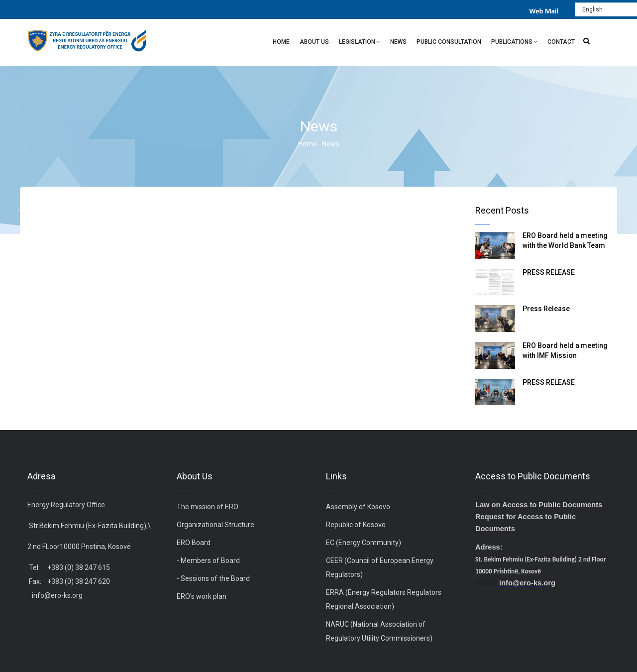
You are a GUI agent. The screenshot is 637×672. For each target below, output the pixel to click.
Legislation (360, 43)
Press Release (546, 309)
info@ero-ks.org (57, 595)
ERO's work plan (202, 596)
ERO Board (194, 543)
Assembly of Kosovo (358, 507)
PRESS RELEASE (549, 272)
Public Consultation (449, 42)
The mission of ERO (208, 507)
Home (281, 42)
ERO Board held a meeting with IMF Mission (565, 350)
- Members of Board (208, 560)
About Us (314, 42)
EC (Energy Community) (364, 543)
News (398, 42)
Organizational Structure (215, 525)
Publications (514, 43)
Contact (561, 42)
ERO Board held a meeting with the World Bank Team (565, 240)
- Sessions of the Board (213, 578)
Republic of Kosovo (356, 525)
